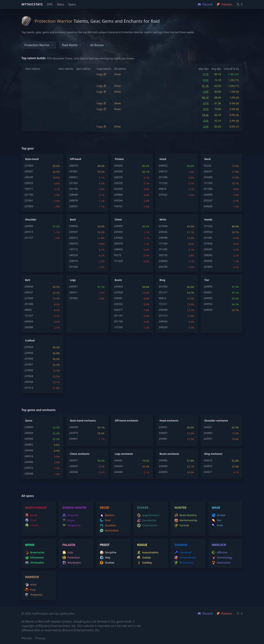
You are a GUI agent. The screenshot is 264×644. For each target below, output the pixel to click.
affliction (220, 552)
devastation (147, 520)
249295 (29, 177)
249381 (118, 298)
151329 (118, 261)
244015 (208, 460)
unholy (32, 525)
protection (71, 558)
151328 (163, 243)
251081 (208, 238)
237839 (29, 166)
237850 (29, 206)
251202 (73, 183)
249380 (29, 327)
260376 (118, 243)
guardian (108, 525)
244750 (163, 267)
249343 (118, 166)
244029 (73, 427)
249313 (29, 232)
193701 (118, 206)
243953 (163, 472)
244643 (118, 466)
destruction (221, 563)
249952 (163, 166)
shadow (107, 563)
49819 (162, 189)
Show (117, 74)
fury (30, 590)
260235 (118, 177)
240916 (29, 456)
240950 (208, 195)
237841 (29, 200)
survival (182, 525)
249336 (163, 327)
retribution (72, 563)
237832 (163, 195)
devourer (70, 515)
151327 (29, 316)
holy (68, 552)
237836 (208, 243)
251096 (208, 189)
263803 (208, 267)
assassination (148, 552)
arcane (219, 515)
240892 (29, 444)
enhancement (185, 558)
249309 (118, 232)
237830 (29, 298)
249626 (208, 206)
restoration (109, 530)
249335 (73, 255)
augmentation (148, 515)
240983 (29, 439)
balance (107, 515)
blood (31, 515)
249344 (118, 200)
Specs (72, 4)
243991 (208, 439)
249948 (163, 238)
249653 (118, 249)
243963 (208, 433)
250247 (208, 200)
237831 (73, 171)
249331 (29, 292)
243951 (163, 427)
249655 (208, 261)
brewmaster (35, 552)
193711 (29, 189)
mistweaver (35, 558)
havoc (69, 520)
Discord (205, 613)
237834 (163, 226)
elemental (183, 552)
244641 (118, 460)
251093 (163, 286)
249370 (73, 243)
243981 (163, 439)
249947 (73, 232)
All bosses (99, 45)
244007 (163, 433)
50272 (118, 255)
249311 (73, 292)
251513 (163, 316)
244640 (118, 472)
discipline (108, 552)
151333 (163, 183)
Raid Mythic (72, 45)
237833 (73, 298)
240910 (29, 468)
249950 (29, 226)
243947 (73, 466)
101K (206, 103)
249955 (118, 226)
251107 (118, 316)
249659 (29, 321)
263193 (163, 255)
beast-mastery (185, 515)
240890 (29, 427)
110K (206, 92)
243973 (73, 433)
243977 (73, 460)
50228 (207, 166)
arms (31, 585)
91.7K (205, 86)
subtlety (145, 563)
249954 (118, 286)
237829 (118, 238)
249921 (73, 177)
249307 (208, 249)
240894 (29, 433)
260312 (73, 238)
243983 (163, 460)
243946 (73, 472)
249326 (163, 232)
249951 (73, 286)
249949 (29, 286)
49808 (28, 310)
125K (206, 80)
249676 (73, 200)
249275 (73, 166)
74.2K (205, 115)
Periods (27, 638)
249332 (118, 304)
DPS (50, 4)
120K (206, 126)
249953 (208, 232)
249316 (163, 171)
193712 (73, 249)
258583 (208, 255)
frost (31, 520)
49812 (162, 298)
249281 (29, 171)
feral (105, 520)
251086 (29, 304)
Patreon (224, 613)
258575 (73, 261)
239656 (73, 226)
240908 (29, 474)
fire (217, 520)
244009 (163, 466)
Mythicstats (32, 4)
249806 (118, 195)
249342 (118, 171)
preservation (147, 525)
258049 (73, 195)
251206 (73, 267)
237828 (118, 292)
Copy (101, 74)
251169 (118, 321)
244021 (208, 427)
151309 (208, 183)
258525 (29, 183)
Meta (60, 4)
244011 (208, 472)
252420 (118, 189)
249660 (163, 261)
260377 (118, 310)
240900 (29, 462)
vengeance (71, 525)
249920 (163, 321)
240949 (163, 310)
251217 (163, 292)
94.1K (205, 97)
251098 (163, 177)
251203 (163, 249)
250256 (118, 183)
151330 (118, 327)
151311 (163, 304)
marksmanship (186, 520)
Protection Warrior (39, 45)
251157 (29, 238)
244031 (73, 439)
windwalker (35, 563)
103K (206, 121)
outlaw (144, 558)
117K (206, 74)
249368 (208, 177)
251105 (73, 189)
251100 (29, 195)
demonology (222, 558)
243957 (208, 466)
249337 (208, 171)
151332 (208, 226)
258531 (73, 206)
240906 (29, 450)
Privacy (40, 638)
